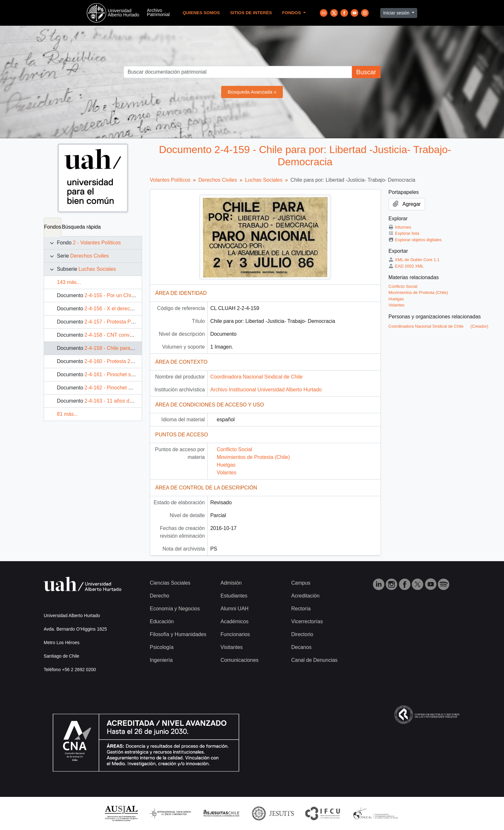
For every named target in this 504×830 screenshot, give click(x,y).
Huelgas (226, 465)
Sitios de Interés (251, 13)
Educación (162, 621)
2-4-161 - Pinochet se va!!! (115, 374)
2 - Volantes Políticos (97, 243)
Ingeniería (161, 660)
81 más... (67, 414)
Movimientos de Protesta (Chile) (253, 457)
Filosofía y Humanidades (178, 634)
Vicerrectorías (307, 621)
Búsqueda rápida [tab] (81, 227)
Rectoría (301, 609)
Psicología (162, 647)
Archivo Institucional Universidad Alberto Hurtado (266, 390)
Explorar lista (404, 233)
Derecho (159, 596)
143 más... (69, 282)
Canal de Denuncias (314, 660)
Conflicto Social (234, 449)
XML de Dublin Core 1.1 (414, 260)
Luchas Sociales (97, 269)
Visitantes (232, 647)
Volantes (226, 473)
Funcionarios (235, 634)
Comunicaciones (239, 660)
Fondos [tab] (53, 227)
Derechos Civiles (89, 256)
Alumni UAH (234, 609)
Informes (400, 227)
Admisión (231, 583)
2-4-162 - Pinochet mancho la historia (127, 388)
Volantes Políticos (170, 180)
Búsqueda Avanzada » (252, 92)
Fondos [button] (292, 13)
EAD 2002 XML (406, 266)
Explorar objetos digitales (415, 240)
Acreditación (305, 596)
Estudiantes (234, 596)
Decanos (301, 647)
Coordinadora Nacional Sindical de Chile (256, 377)
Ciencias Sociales (170, 583)
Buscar (366, 72)
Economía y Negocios (175, 609)
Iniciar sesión (397, 13)
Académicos (234, 621)
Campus (301, 583)
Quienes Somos (201, 13)
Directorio (302, 634)
